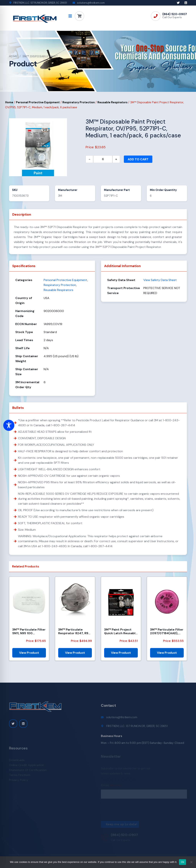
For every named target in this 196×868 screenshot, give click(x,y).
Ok (183, 862)
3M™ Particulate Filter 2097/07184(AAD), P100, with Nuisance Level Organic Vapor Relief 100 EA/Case (167, 631)
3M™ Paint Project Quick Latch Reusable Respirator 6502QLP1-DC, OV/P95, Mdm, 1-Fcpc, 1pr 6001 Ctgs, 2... (121, 631)
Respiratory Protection (79, 102)
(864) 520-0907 (175, 14)
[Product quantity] (103, 159)
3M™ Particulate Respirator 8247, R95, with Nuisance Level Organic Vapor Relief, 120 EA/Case (75, 631)
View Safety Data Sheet (160, 280)
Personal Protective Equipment (38, 102)
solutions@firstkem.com (91, 3)
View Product (29, 653)
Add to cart (138, 159)
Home (13, 56)
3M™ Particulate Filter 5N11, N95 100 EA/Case (29, 631)
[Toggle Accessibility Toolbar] (9, 425)
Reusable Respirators (112, 102)
